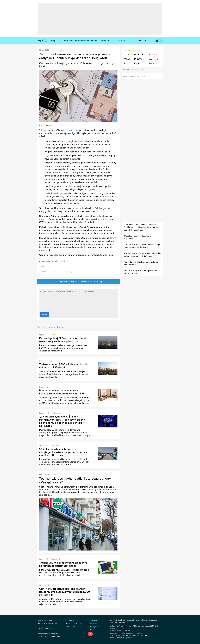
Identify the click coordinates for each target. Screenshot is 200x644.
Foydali (95, 41)
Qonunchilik (56, 559)
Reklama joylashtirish (74, 623)
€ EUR (127, 59)
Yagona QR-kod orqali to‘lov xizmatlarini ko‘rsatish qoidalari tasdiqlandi (63, 564)
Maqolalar (68, 41)
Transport (55, 445)
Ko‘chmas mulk (82, 41)
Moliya (53, 585)
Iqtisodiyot (54, 361)
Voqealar (105, 41)
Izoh (54, 272)
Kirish (44, 315)
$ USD (127, 54)
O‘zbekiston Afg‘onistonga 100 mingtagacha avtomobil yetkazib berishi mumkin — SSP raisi (63, 452)
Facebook (93, 623)
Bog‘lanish (70, 620)
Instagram (93, 627)
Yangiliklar (56, 41)
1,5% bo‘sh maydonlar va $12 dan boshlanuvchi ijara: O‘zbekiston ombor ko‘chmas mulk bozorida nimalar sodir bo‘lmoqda (62, 421)
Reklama (126, 76)
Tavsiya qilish (68, 272)
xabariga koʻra (71, 130)
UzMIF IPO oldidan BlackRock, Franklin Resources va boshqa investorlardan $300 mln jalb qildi (65, 592)
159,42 (137, 63)
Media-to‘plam (135, 76)
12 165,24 (139, 54)
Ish (67, 630)
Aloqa (143, 76)
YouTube (92, 630)
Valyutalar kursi (130, 50)
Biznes (53, 335)
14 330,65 (139, 59)
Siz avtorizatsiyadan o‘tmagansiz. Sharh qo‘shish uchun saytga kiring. (78, 300)
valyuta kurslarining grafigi (133, 69)
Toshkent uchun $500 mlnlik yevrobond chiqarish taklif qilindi (63, 366)
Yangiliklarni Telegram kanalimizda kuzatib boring (78, 282)
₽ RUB (127, 63)
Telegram (93, 620)
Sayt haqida (70, 627)
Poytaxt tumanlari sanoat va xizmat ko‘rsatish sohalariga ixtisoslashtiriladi (62, 392)
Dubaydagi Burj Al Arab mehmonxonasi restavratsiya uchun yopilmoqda (63, 340)
